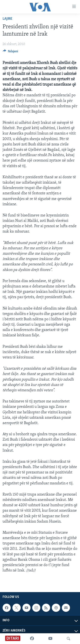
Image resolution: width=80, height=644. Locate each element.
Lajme (7, 19)
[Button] (10, 52)
